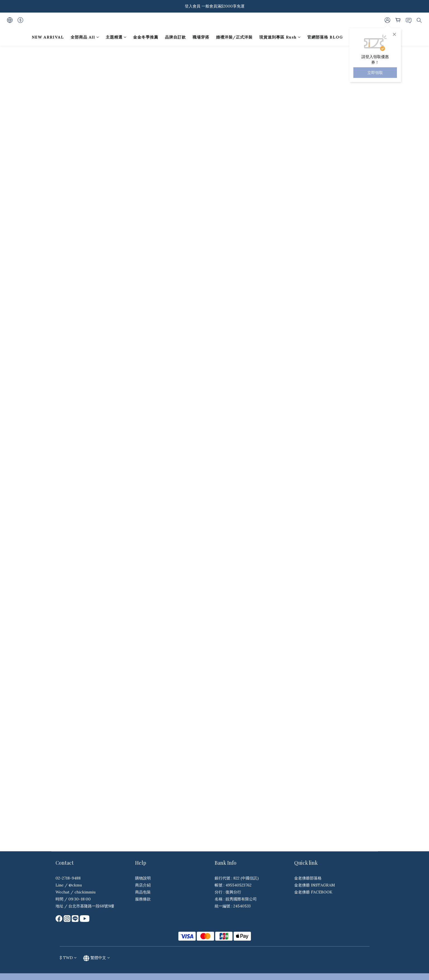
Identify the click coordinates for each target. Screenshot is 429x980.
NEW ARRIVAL (48, 37)
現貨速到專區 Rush (280, 37)
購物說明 (143, 878)
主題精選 (116, 37)
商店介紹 (143, 885)
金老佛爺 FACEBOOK (313, 892)
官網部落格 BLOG (325, 37)
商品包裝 (143, 892)
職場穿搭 (201, 37)
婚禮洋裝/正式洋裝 (234, 37)
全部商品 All (85, 37)
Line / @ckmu (69, 885)
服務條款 (143, 899)
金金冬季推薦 (146, 37)
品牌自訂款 (175, 37)
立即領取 (375, 73)
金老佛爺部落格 (308, 878)
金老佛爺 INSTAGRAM (315, 885)
